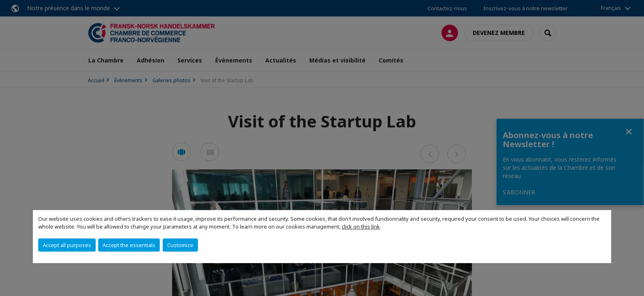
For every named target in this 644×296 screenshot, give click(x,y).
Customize (180, 245)
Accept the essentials (129, 245)
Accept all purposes (67, 245)
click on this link (361, 227)
